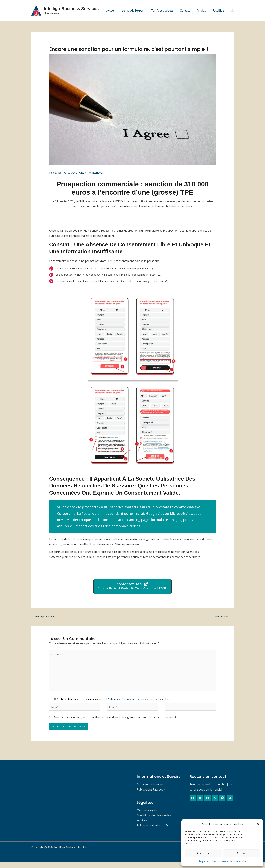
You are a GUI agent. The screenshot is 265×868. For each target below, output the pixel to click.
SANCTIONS (81, 173)
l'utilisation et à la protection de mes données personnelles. (138, 704)
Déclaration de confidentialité (232, 861)
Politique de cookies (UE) (152, 831)
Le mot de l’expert (139, 10)
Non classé (56, 173)
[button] (258, 824)
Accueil (118, 10)
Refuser (242, 853)
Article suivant (223, 618)
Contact (188, 10)
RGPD (68, 173)
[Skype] (230, 804)
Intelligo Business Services (71, 9)
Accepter (203, 853)
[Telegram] (222, 804)
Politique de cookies (206, 861)
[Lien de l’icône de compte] (232, 10)
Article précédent (44, 618)
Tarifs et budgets (167, 10)
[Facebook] (193, 804)
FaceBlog (219, 10)
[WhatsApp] (215, 804)
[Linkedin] (208, 804)
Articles (203, 10)
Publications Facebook (151, 796)
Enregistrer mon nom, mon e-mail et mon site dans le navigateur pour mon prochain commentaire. (116, 724)
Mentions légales (148, 816)
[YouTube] (200, 804)
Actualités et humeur (150, 791)
